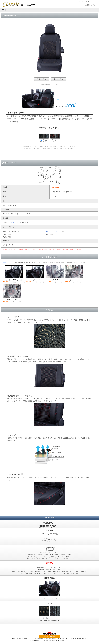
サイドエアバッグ (52, 231)
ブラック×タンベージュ (44, 138)
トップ (7, 10)
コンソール (12, 223)
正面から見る (42, 79)
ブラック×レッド (55, 138)
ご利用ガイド (89, 5)
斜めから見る (59, 79)
